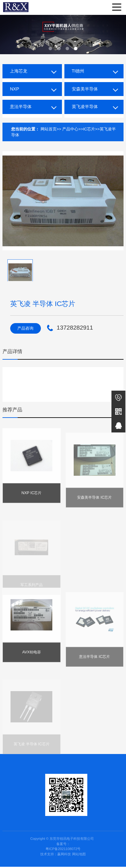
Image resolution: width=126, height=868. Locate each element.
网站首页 (49, 129)
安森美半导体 (85, 89)
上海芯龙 (19, 71)
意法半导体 (21, 107)
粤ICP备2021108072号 (63, 850)
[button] (50, 48)
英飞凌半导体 (85, 107)
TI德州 (78, 71)
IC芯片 (89, 129)
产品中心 (70, 129)
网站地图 (79, 856)
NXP (15, 89)
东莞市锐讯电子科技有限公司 (16, 7)
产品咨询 (26, 329)
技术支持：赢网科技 (56, 856)
